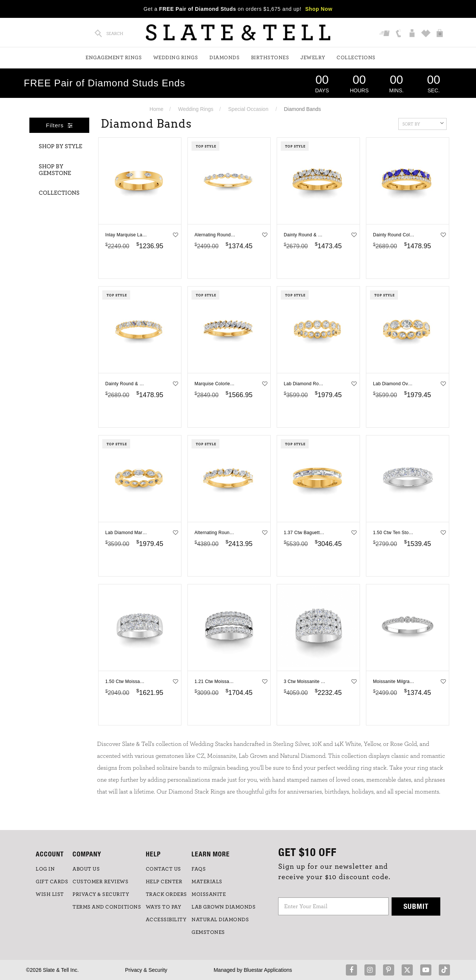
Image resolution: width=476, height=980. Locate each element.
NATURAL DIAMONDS (220, 920)
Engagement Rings (114, 58)
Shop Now (319, 9)
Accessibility (166, 920)
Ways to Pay (164, 907)
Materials (207, 882)
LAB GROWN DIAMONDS (223, 907)
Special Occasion (248, 109)
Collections (356, 58)
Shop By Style (60, 146)
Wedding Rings (176, 58)
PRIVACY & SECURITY (101, 894)
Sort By (423, 123)
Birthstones (270, 58)
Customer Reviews (100, 882)
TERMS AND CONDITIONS (107, 907)
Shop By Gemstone (55, 170)
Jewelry (313, 58)
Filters (59, 125)
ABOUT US (86, 869)
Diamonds (224, 58)
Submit (416, 906)
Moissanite (209, 894)
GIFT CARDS (52, 882)
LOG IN (45, 869)
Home (156, 109)
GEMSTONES (208, 932)
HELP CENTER (164, 882)
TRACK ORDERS (166, 894)
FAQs (199, 869)
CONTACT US (163, 869)
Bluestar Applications (268, 970)
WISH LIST (50, 894)
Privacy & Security (146, 970)
